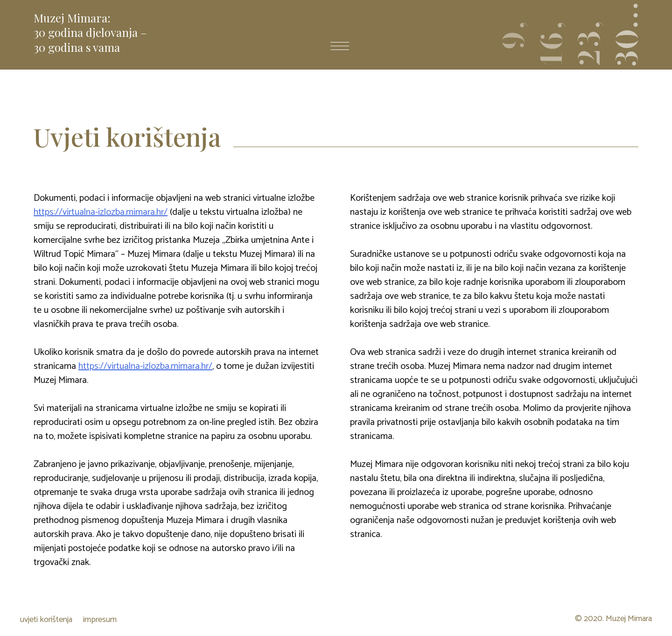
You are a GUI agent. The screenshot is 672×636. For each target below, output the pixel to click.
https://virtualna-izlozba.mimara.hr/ (101, 212)
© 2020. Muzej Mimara (613, 619)
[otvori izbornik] (340, 47)
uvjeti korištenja (46, 620)
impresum (100, 620)
